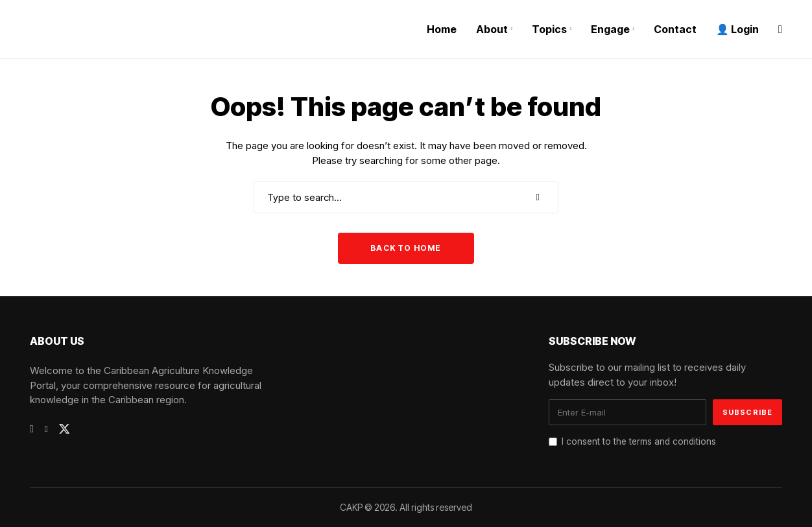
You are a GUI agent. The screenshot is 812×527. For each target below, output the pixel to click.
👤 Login (737, 29)
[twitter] (65, 429)
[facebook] (32, 429)
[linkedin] (46, 429)
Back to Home (406, 248)
